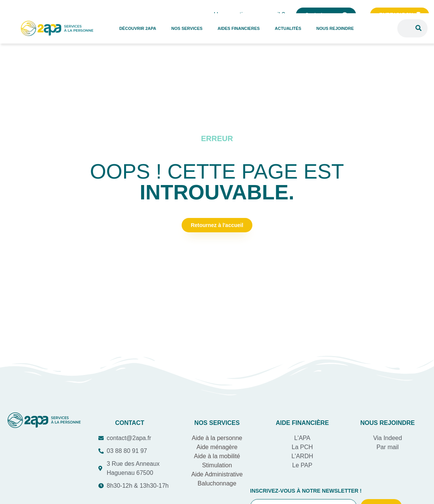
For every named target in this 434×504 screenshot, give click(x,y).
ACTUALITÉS (288, 28)
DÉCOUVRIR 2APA (138, 28)
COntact (130, 423)
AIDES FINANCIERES (239, 28)
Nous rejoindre (387, 423)
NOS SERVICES (187, 28)
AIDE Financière (302, 423)
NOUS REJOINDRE (335, 28)
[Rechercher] (418, 28)
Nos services (217, 423)
